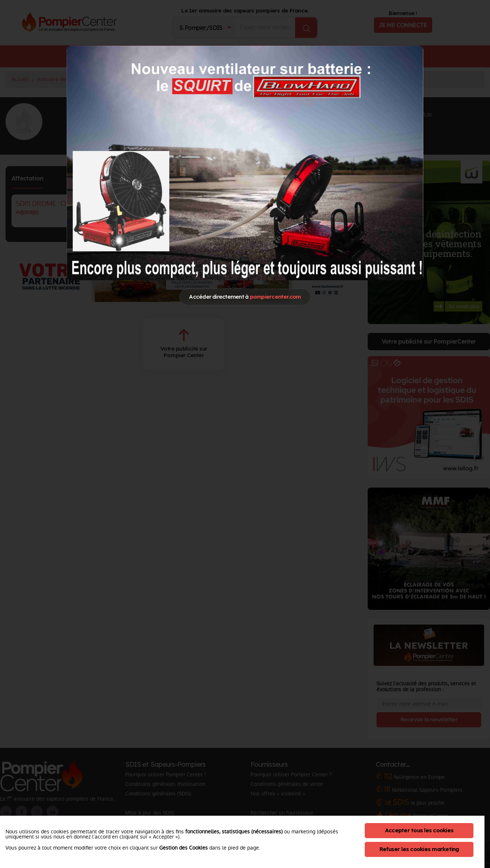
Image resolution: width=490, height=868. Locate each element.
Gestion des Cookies (183, 848)
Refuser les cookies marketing (419, 849)
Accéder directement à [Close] (245, 297)
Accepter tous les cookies (419, 830)
